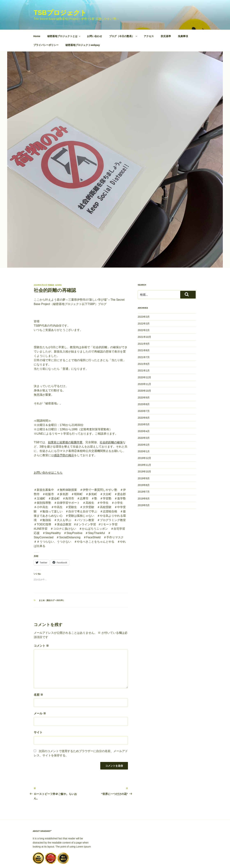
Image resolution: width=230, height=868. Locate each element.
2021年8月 (144, 329)
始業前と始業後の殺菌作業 (65, 420)
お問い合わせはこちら (48, 451)
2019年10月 (145, 450)
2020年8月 (144, 382)
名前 (38, 673)
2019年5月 (144, 483)
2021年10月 (145, 315)
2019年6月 (144, 477)
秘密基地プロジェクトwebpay (83, 23)
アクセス (149, 14)
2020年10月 (145, 369)
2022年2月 (144, 308)
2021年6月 (144, 342)
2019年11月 (145, 443)
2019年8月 (144, 463)
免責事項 (183, 14)
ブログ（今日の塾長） (123, 14)
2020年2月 (144, 423)
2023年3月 (144, 295)
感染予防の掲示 (64, 433)
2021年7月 (144, 335)
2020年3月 (144, 416)
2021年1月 (144, 349)
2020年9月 (144, 376)
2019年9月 (144, 457)
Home (37, 14)
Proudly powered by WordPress (50, 860)
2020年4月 (144, 409)
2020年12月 (145, 356)
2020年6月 (144, 396)
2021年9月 (144, 322)
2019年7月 (144, 470)
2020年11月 (145, 362)
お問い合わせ (95, 14)
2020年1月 (144, 430)
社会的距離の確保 (111, 420)
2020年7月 (144, 389)
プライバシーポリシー (46, 23)
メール (40, 692)
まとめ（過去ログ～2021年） (52, 578)
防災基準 (166, 14)
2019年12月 (145, 436)
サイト (38, 711)
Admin (58, 263)
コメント (41, 624)
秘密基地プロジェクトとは (64, 14)
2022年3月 (144, 302)
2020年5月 (144, 403)
